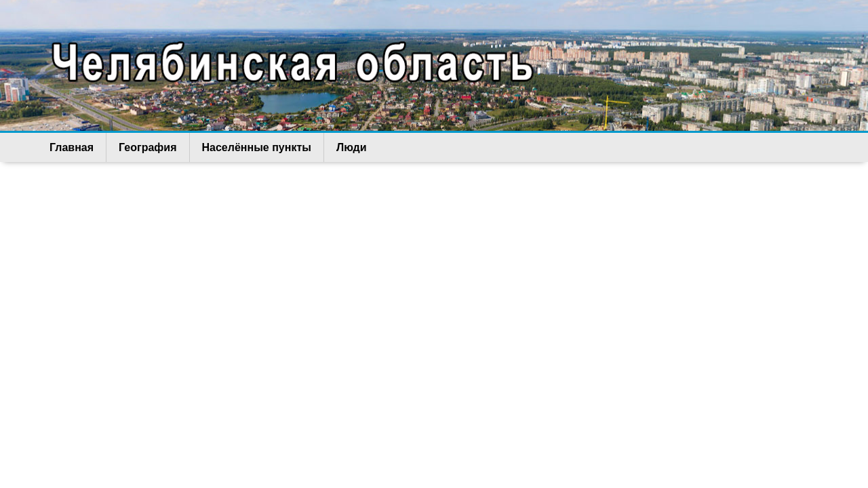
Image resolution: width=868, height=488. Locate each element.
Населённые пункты (257, 147)
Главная (72, 147)
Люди (352, 147)
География (147, 147)
